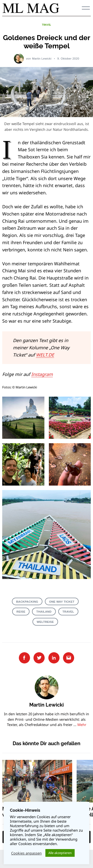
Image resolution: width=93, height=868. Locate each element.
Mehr (82, 725)
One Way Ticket (62, 602)
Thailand (44, 612)
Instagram (42, 374)
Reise (21, 612)
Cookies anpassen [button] (26, 853)
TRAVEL (46, 25)
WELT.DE (45, 355)
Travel (68, 612)
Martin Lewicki (42, 58)
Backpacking (27, 602)
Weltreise (45, 622)
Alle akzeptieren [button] (60, 853)
